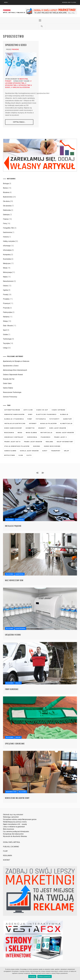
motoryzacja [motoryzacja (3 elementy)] (46, 433)
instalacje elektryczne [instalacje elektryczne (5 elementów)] (15, 424)
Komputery (7, 255)
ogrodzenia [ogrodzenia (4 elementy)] (32, 437)
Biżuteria (6, 192)
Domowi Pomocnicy (10, 397)
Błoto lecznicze (9, 829)
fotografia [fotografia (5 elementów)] (41, 419)
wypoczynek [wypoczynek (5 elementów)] (10, 455)
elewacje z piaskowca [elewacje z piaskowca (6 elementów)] (14, 419)
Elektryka (6, 215)
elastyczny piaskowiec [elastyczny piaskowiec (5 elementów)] (46, 414)
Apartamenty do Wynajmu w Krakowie (16, 361)
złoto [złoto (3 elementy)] (29, 455)
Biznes (5, 188)
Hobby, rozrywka (9, 241)
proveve (15, 49)
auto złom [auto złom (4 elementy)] (28, 410)
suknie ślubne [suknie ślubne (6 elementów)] (10, 451)
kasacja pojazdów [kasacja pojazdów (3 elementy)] (48, 424)
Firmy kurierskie (12, 689)
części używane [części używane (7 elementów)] (58, 410)
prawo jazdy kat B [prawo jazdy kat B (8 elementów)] (12, 442)
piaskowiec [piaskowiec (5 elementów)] (46, 437)
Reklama (6, 317)
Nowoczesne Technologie (12, 392)
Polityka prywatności (45, 977)
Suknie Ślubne (8, 388)
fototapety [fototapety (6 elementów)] (54, 419)
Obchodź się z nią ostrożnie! (13, 815)
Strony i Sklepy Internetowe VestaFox (4, 961)
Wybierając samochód (11, 817)
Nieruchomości (8, 281)
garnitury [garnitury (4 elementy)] (68, 419)
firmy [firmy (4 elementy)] (30, 419)
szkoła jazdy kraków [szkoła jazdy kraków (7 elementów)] (29, 451)
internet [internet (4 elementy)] (33, 424)
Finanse (6, 219)
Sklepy (5, 321)
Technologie (7, 339)
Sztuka (5, 334)
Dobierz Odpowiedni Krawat (13, 375)
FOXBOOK (7, 10)
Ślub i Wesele (8, 326)
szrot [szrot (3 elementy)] (45, 451)
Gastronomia (7, 232)
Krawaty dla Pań (9, 379)
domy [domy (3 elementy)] (30, 414)
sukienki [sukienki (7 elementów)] (37, 446)
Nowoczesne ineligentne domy (17, 798)
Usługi (5, 348)
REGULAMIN (7, 856)
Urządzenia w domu (13, 635)
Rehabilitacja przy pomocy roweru (15, 822)
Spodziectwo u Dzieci (16, 45)
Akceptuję (32, 977)
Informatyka (7, 250)
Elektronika (7, 210)
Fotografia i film (9, 228)
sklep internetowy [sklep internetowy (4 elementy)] (65, 442)
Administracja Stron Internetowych (15, 370)
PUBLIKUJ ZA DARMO (11, 847)
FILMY (5, 851)
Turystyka (6, 343)
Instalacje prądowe (13, 526)
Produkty (6, 299)
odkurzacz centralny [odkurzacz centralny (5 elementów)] (14, 437)
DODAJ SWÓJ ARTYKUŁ (12, 842)
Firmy (5, 223)
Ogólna (5, 290)
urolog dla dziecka (21, 87)
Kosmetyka (7, 259)
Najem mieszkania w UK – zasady (15, 824)
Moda (5, 268)
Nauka (5, 277)
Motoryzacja (7, 272)
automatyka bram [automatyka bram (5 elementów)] (12, 410)
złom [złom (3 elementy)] (21, 455)
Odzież (6, 286)
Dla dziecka (7, 206)
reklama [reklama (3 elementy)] (49, 442)
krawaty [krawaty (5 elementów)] (42, 428)
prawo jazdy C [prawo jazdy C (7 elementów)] (60, 437)
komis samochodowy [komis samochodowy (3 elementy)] (13, 428)
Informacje (7, 246)
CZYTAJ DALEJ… (19, 122)
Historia (6, 237)
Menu (6, 2)
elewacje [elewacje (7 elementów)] (64, 414)
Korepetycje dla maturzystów (13, 834)
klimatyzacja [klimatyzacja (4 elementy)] (66, 424)
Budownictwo (8, 197)
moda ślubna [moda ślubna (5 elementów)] (31, 433)
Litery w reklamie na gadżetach (14, 827)
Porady (8, 81)
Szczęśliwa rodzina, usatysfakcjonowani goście (20, 819)
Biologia (6, 184)
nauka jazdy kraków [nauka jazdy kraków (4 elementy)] (65, 433)
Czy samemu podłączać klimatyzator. (16, 832)
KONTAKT (6, 860)
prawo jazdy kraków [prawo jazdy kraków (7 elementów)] (33, 442)
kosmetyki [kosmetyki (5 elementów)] (30, 428)
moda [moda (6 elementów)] (20, 433)
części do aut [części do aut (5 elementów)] (42, 410)
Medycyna (24, 79)
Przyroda (6, 308)
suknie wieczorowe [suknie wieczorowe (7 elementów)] (52, 446)
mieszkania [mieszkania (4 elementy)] (9, 433)
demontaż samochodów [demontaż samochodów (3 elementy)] (14, 414)
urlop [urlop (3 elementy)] (67, 451)
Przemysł (6, 303)
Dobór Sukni (7, 383)
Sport (5, 330)
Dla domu (6, 201)
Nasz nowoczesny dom (14, 580)
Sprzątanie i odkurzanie (15, 744)
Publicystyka (8, 312)
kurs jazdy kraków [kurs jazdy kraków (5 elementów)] (58, 428)
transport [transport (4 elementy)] (56, 451)
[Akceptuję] (77, 973)
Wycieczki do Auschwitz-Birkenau (15, 836)
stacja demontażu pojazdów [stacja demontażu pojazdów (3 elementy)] (17, 446)
